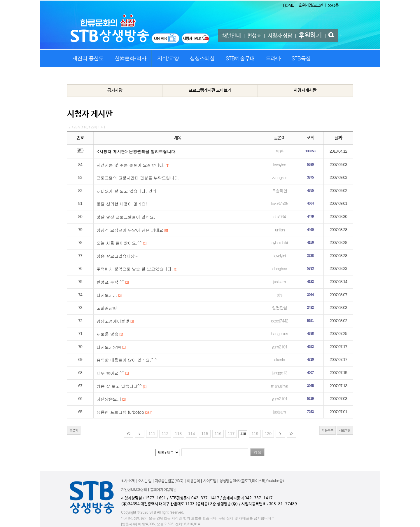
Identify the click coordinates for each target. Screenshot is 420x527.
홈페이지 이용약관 (163, 490)
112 (165, 434)
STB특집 (301, 58)
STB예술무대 (240, 58)
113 (178, 434)
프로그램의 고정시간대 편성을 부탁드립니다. (138, 178)
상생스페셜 (202, 58)
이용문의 (193, 481)
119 (255, 434)
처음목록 (328, 430)
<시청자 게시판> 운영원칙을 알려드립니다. (136, 151)
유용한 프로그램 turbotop (120, 412)
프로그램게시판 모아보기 (210, 90)
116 (218, 434)
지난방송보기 (109, 399)
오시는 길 (145, 481)
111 (152, 434)
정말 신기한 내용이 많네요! (122, 204)
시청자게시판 (305, 90)
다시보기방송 (109, 347)
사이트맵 (210, 481)
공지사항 (115, 90)
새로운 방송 (107, 334)
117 (231, 434)
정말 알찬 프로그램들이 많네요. (126, 217)
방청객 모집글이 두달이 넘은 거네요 (130, 230)
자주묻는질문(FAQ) (169, 481)
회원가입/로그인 (311, 6)
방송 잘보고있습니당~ (117, 256)
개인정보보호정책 (134, 490)
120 (268, 434)
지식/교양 (168, 58)
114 (191, 434)
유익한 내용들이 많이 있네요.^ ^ (127, 360)
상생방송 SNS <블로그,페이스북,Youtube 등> (252, 481)
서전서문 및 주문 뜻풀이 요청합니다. (131, 165)
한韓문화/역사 (131, 58)
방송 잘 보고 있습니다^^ (119, 386)
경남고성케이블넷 (113, 321)
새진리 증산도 (88, 58)
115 (205, 434)
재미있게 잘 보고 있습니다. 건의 (126, 191)
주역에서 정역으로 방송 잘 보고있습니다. (135, 269)
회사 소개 (128, 481)
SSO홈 (333, 6)
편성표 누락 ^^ (110, 282)
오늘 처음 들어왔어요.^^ (119, 243)
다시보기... (107, 295)
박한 (279, 151)
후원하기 (310, 36)
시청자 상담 (280, 36)
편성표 (254, 36)
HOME (288, 6)
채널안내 (232, 36)
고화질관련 (107, 308)
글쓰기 (74, 430)
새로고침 (345, 430)
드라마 (273, 58)
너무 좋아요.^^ (110, 373)
